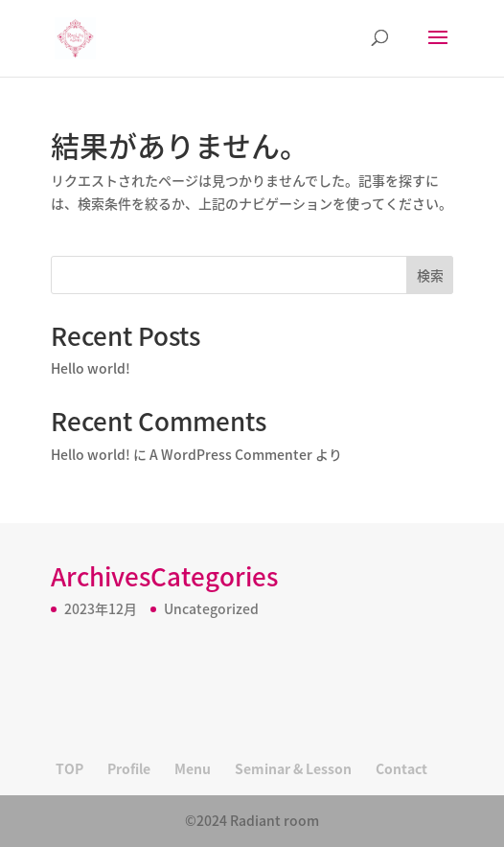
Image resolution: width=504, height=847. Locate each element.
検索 (430, 275)
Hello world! (91, 368)
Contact (401, 768)
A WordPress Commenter (231, 454)
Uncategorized (211, 608)
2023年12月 (101, 608)
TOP (69, 768)
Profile (129, 768)
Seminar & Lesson (293, 768)
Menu (193, 768)
